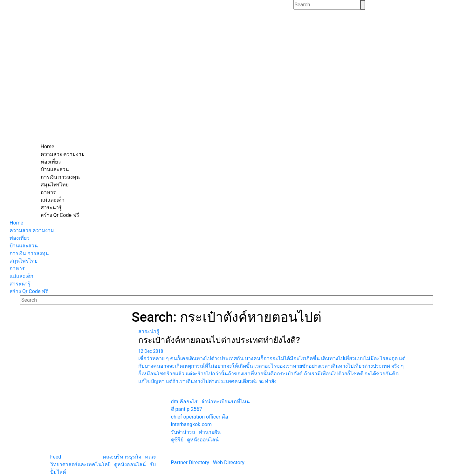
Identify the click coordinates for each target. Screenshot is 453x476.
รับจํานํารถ (183, 432)
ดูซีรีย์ (177, 440)
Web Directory (229, 463)
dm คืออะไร (184, 402)
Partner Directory (190, 463)
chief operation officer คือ (200, 417)
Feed (56, 457)
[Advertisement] (227, 95)
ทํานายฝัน (210, 432)
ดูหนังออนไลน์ (130, 464)
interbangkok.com (191, 424)
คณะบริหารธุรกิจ (122, 457)
